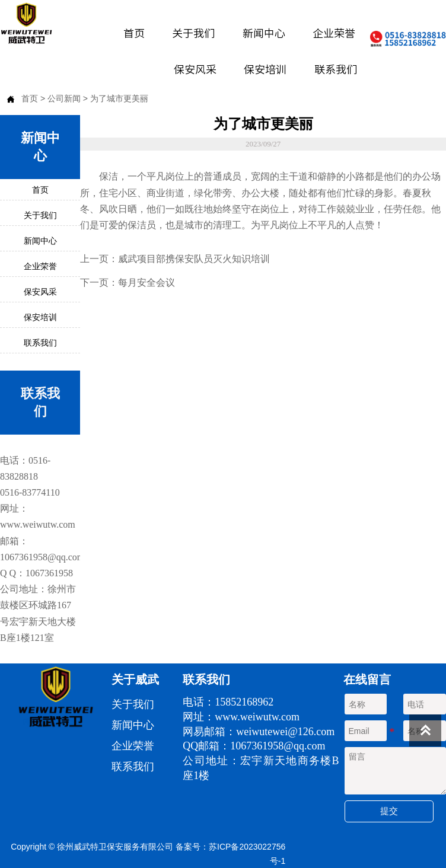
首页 (30, 98)
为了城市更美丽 (119, 98)
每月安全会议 (146, 283)
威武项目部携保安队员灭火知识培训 (194, 259)
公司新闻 (64, 98)
